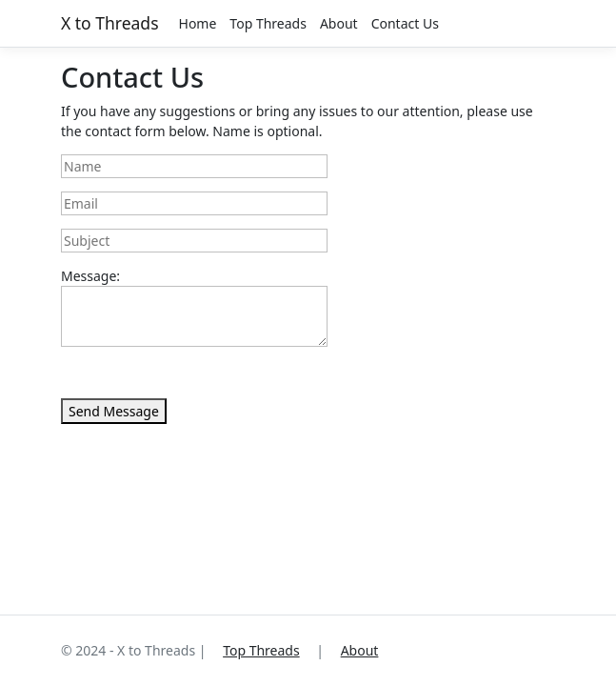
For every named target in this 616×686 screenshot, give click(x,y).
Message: (90, 276)
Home (198, 23)
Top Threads (268, 23)
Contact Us (405, 23)
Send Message (114, 411)
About (339, 23)
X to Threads (110, 23)
